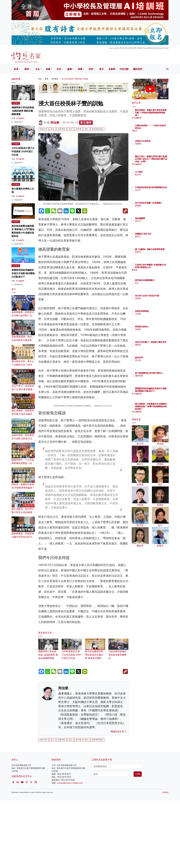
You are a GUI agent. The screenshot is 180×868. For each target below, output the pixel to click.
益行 (153, 285)
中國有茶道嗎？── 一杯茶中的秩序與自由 (159, 128)
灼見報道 (16, 266)
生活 (59, 69)
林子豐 (79, 129)
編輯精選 (155, 378)
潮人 (87, 129)
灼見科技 (16, 222)
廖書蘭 (154, 208)
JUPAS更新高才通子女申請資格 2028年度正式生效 (72, 719)
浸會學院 (61, 129)
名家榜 (112, 69)
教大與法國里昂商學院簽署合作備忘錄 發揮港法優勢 (95, 719)
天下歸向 (155, 172)
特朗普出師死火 (158, 327)
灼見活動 (124, 69)
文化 (37, 69)
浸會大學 (43, 129)
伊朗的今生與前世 (159, 141)
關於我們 (138, 69)
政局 (16, 69)
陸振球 (154, 254)
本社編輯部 (20, 118)
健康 (69, 69)
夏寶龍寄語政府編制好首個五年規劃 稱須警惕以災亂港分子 (23, 273)
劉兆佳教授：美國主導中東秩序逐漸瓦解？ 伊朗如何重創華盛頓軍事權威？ (159, 115)
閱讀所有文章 (118, 799)
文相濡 (154, 314)
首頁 (40, 79)
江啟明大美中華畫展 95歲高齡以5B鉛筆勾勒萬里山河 (159, 267)
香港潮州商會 (97, 129)
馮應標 (154, 144)
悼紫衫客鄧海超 (158, 311)
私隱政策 (165, 860)
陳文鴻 (154, 175)
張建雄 (154, 301)
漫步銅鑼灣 (156, 218)
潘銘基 (154, 347)
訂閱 (138, 842)
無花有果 (155, 358)
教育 (27, 69)
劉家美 (154, 272)
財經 (48, 69)
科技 (91, 69)
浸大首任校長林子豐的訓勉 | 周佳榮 (75, 79)
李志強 (154, 360)
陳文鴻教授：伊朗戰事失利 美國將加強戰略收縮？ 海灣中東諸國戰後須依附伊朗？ (159, 409)
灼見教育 (16, 144)
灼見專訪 (16, 103)
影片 (102, 69)
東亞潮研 (86, 123)
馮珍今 (154, 133)
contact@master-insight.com (70, 851)
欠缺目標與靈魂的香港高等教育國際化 (118, 719)
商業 (80, 69)
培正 (70, 129)
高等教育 (55, 79)
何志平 (154, 193)
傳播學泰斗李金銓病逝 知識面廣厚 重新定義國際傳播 (48, 719)
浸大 (52, 129)
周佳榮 (55, 123)
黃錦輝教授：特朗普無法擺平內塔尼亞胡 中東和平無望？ (23, 537)
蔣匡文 (154, 239)
